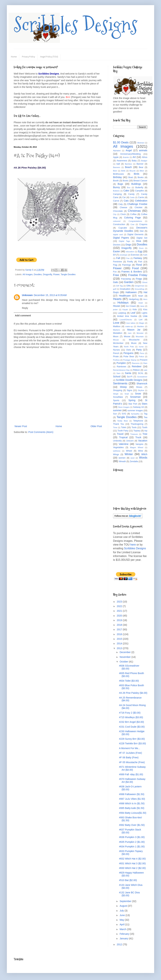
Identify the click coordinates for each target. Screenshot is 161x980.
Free (116, 275)
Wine (141, 451)
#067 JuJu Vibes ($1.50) (132, 799)
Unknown (27, 295)
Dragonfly (47, 274)
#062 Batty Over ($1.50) (132, 825)
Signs (129, 390)
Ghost (145, 282)
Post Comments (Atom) (41, 432)
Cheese (123, 207)
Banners (117, 167)
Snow (138, 394)
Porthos (116, 360)
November (125, 657)
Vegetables (118, 447)
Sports (116, 400)
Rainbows (122, 367)
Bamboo (128, 164)
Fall (118, 258)
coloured (117, 221)
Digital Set (142, 238)
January (124, 938)
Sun (115, 414)
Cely (120, 204)
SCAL (141, 373)
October (124, 662)
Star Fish (133, 404)
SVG (124, 414)
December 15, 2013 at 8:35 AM (50, 295)
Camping (117, 194)
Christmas (134, 211)
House (116, 306)
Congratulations (135, 221)
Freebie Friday (138, 275)
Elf (114, 255)
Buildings (136, 184)
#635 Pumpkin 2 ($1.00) (132, 842)
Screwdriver (142, 377)
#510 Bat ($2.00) (128, 880)
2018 (120, 625)
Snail (127, 394)
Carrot (116, 201)
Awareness (122, 161)
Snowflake (118, 397)
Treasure (134, 434)
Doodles (38, 274)
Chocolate (118, 211)
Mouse (116, 340)
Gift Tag (119, 286)
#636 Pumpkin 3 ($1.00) (132, 837)
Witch (144, 454)
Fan (128, 258)
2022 (120, 606)
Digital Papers (121, 238)
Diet (142, 231)
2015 (120, 639)
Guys (116, 292)
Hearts (117, 299)
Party (139, 350)
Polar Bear (129, 357)
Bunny (116, 187)
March (123, 929)
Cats (126, 201)
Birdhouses (118, 174)
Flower (56, 274)
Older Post (96, 426)
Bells (123, 171)
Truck (138, 437)
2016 (120, 634)
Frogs (139, 279)
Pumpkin (121, 363)
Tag (146, 414)
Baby (134, 161)
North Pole (129, 347)
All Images (27, 274)
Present (144, 360)
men (130, 333)
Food (135, 268)
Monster (140, 333)
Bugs (120, 184)
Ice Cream (131, 306)
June (122, 915)
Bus (129, 187)
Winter (129, 454)
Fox (115, 272)
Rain (145, 363)
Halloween (131, 292)
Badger (144, 161)
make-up (129, 326)
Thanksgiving (137, 424)
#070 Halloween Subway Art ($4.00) (132, 780)
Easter (116, 251)
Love (116, 323)
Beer (115, 171)
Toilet (124, 427)
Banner (140, 164)
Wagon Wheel (137, 447)
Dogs (128, 245)
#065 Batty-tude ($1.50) (132, 808)
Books (141, 177)
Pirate (116, 357)
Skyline (141, 390)
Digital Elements (135, 234)
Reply (25, 308)
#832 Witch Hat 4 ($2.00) (132, 859)
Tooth (145, 427)
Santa (128, 373)
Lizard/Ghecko (126, 320)
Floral (139, 265)
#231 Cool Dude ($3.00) (132, 727)
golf (115, 289)
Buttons (116, 191)
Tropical (123, 437)
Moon (116, 337)
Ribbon (137, 370)
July (122, 911)
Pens (142, 353)
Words (143, 458)
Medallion (118, 333)
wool (132, 458)
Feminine (117, 262)
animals (143, 150)
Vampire (139, 444)
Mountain (140, 337)
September (126, 901)
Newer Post (21, 426)
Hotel (141, 303)
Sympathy (135, 414)
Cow (132, 224)
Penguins (128, 353)
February (125, 934)
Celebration (141, 201)
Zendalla (134, 461)
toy (146, 431)
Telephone (138, 421)
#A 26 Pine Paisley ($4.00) (133, 693)
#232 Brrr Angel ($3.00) (132, 722)
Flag (115, 265)
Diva (139, 241)
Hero (145, 299)
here (133, 545)
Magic (142, 323)
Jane (142, 306)
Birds (137, 174)
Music (134, 343)
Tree (145, 434)
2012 (120, 944)
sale (145, 370)
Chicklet (138, 207)
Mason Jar (134, 330)
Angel (129, 150)
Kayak (125, 310)
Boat (131, 177)
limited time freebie (127, 316)
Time (115, 427)
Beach (128, 167)
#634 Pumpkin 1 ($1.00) (132, 847)
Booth (116, 181)
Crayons (143, 224)
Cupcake (123, 228)
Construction (119, 224)
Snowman (135, 397)
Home (14, 57)
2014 (120, 643)
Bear (141, 167)
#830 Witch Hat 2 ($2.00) (132, 868)
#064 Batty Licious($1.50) (133, 813)
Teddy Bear (122, 421)
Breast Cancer (140, 181)
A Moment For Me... (130, 748)
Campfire (140, 191)
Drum (141, 248)
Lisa (145, 316)
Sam (118, 373)
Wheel (129, 451)
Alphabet (117, 151)
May (122, 920)
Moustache (134, 340)
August (124, 906)
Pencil (116, 353)
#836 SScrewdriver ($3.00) (129, 667)
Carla (132, 197)
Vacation (143, 441)
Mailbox (117, 326)
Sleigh (116, 394)
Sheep (123, 387)
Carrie (141, 197)
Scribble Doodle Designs (129, 380)
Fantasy (138, 258)
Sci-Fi (130, 377)
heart (141, 296)
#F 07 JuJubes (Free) (131, 753)
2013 (120, 648)
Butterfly (139, 187)
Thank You (119, 424)
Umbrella (117, 441)
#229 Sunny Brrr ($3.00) (132, 739)
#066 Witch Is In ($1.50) (132, 803)
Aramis (126, 157)
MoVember (118, 343)
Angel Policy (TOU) (49, 57)
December (125, 652)
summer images (135, 411)
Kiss (145, 310)
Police (141, 357)
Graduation (125, 289)
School (117, 377)
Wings (116, 454)
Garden (129, 282)
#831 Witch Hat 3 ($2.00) (132, 863)
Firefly (130, 262)
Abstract (141, 143)
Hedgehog (134, 299)
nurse (141, 347)
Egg (140, 251)
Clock (123, 214)
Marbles (141, 326)
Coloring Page (133, 218)
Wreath (122, 461)
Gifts (129, 286)
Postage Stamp (130, 360)
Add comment (23, 316)
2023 (120, 602)
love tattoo (131, 323)
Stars (144, 404)
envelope (123, 255)
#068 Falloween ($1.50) (132, 794)
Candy (131, 194)
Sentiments (120, 383)
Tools (134, 427)
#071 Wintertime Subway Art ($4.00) (132, 768)
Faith (145, 255)
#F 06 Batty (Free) (129, 757)
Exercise (135, 255)
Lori (141, 320)
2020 (120, 616)
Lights (144, 313)
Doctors (117, 245)
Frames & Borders (132, 272)
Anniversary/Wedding (130, 154)
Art (134, 157)
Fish (140, 262)
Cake (126, 191)
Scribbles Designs (76, 25)
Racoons (136, 363)
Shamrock (142, 384)
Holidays (123, 303)
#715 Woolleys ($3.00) (131, 717)
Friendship (126, 279)
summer (117, 410)
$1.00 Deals (121, 142)
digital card (118, 234)
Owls (129, 350)
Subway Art (139, 407)
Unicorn (130, 441)
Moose (127, 337)
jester (115, 310)
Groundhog (139, 289)
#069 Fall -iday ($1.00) (131, 774)
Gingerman (140, 286)
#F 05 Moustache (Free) (132, 762)
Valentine (124, 444)
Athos (145, 157)
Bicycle (132, 171)
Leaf (133, 313)
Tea (146, 417)
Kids (135, 310)
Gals (116, 282)
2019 (120, 620)
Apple (116, 157)
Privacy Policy (28, 57)
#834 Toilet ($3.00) (129, 681)
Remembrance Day (121, 370)
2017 (120, 629)
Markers (116, 330)
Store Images (124, 407)
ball (118, 164)
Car (124, 197)
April (122, 924)
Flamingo (127, 265)
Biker (142, 171)
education (130, 252)
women (122, 458)
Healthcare (125, 296)
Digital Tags (125, 241)
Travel (120, 434)
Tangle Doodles (68, 274)
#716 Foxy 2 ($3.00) (130, 713)
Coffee (133, 214)
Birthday (117, 177)
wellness (117, 451)
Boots (125, 181)
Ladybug (122, 313)
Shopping (118, 390)
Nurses (116, 350)
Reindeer (137, 366)
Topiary (137, 431)
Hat (145, 292)
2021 (120, 611)
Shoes (139, 387)
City (115, 214)
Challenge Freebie (137, 204)
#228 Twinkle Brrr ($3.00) (132, 743)
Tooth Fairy (123, 431)
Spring (132, 400)
